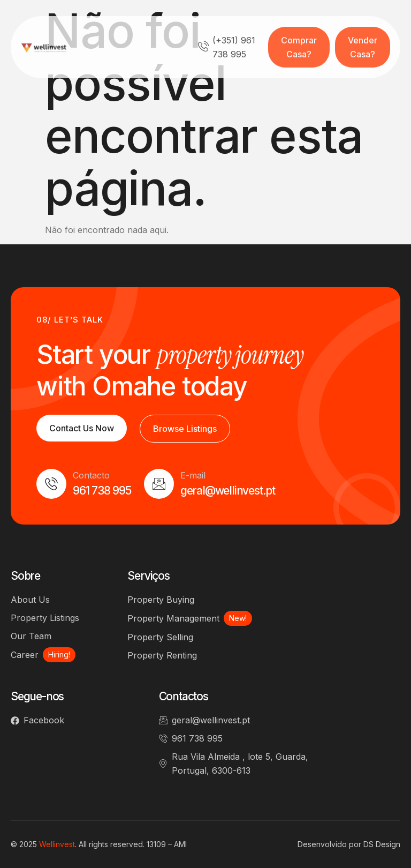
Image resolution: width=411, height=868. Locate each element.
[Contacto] (51, 484)
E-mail (193, 475)
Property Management (173, 618)
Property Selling (160, 637)
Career (25, 655)
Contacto (91, 475)
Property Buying (161, 600)
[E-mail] (159, 484)
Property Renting (162, 655)
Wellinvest (57, 844)
